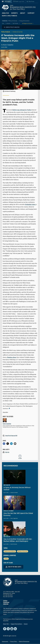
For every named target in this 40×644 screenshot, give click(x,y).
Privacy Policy (14, 641)
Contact (5, 601)
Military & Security (13, 21)
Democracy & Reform (10, 551)
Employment (5, 641)
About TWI (6, 624)
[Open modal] (12, 27)
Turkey (6, 559)
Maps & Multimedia (10, 16)
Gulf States (16, 23)
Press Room (6, 602)
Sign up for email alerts (13, 567)
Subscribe (6, 604)
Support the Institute (16, 624)
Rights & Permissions (24, 641)
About (23, 13)
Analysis (5, 13)
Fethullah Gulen (30, 204)
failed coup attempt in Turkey (22, 110)
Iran (3, 23)
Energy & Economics (24, 21)
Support (31, 13)
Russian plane (12, 357)
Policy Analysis (6, 32)
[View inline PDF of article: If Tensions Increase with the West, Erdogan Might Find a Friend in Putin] (20, 436)
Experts (15, 13)
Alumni (26, 624)
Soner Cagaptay (8, 45)
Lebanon (8, 23)
